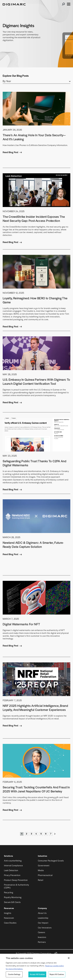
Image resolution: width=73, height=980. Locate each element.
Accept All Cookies (37, 974)
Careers (42, 932)
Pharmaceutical (45, 875)
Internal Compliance (13, 865)
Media (41, 870)
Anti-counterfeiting (13, 861)
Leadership (43, 918)
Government (44, 865)
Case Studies (10, 923)
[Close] (69, 958)
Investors (42, 937)
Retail (41, 880)
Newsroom (9, 918)
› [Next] (55, 834)
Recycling (9, 892)
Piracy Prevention (12, 875)
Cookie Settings (14, 974)
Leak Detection (11, 870)
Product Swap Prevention (16, 880)
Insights (8, 913)
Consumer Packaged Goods (51, 861)
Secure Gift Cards (12, 902)
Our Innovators (45, 928)
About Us (42, 913)
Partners (42, 942)
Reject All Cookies (57, 974)
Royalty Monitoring (13, 897)
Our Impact (43, 923)
